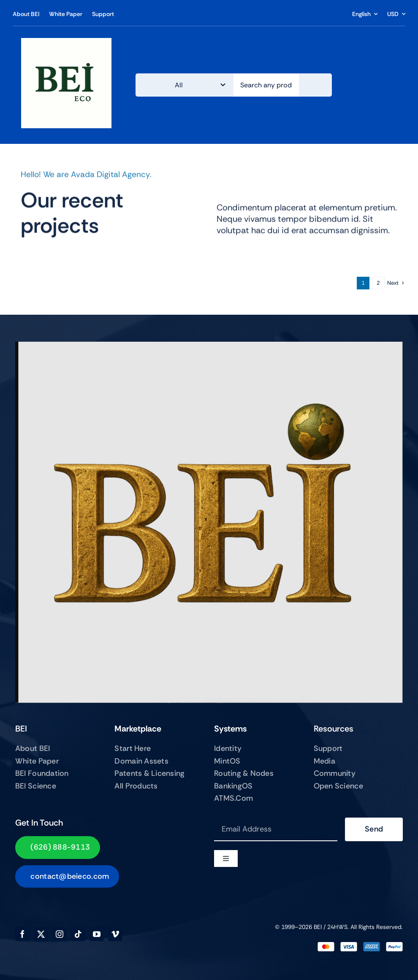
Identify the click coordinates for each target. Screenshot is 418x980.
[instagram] (60, 934)
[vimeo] (115, 934)
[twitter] (41, 934)
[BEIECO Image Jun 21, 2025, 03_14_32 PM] (66, 42)
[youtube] (97, 934)
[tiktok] (78, 934)
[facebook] (22, 934)
